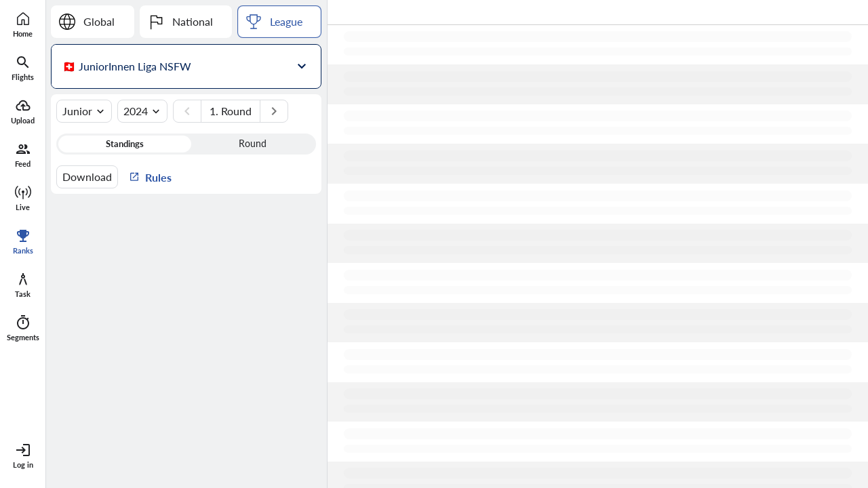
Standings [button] (125, 144)
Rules (150, 177)
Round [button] (253, 144)
